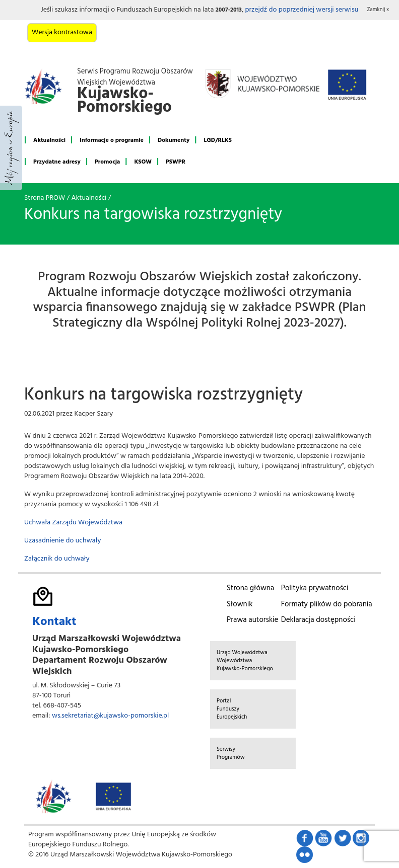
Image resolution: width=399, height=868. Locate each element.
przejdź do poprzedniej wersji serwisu (302, 10)
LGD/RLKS (217, 140)
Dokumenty (174, 140)
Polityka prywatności (315, 588)
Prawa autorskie (252, 620)
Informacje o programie (112, 140)
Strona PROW (45, 198)
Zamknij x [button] (378, 10)
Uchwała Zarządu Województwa (73, 523)
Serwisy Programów (231, 753)
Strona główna (250, 588)
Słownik (240, 604)
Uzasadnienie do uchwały (62, 541)
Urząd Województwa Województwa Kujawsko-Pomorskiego (245, 661)
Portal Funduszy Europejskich (232, 709)
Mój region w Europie (11, 148)
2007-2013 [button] (229, 10)
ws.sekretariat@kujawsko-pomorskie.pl (110, 716)
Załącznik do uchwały (57, 559)
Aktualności (49, 140)
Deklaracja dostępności (318, 620)
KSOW (143, 162)
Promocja (107, 162)
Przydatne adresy (57, 162)
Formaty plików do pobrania (327, 604)
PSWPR (176, 162)
